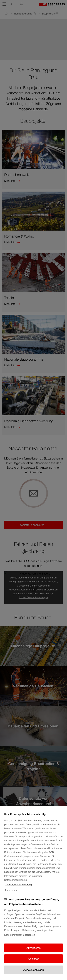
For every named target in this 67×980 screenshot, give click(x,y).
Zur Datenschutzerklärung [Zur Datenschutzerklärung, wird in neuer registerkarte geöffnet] (18, 885)
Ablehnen (34, 960)
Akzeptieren (33, 948)
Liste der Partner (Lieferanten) (20, 936)
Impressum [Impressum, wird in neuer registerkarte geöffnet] (11, 891)
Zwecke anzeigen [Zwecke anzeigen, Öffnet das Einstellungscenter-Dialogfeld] (33, 970)
